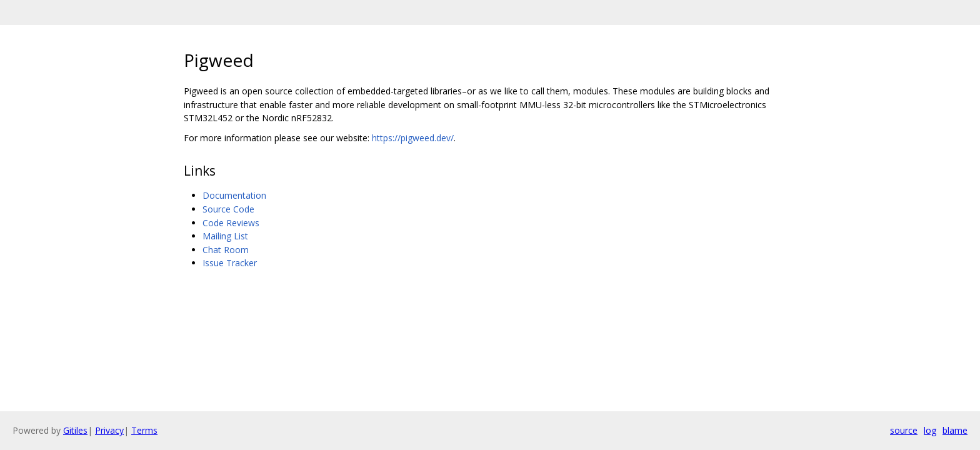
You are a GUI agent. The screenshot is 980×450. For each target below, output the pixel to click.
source (904, 430)
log (930, 430)
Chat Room (226, 250)
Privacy (109, 430)
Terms (144, 430)
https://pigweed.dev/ (413, 138)
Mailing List (225, 236)
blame (955, 430)
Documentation (234, 195)
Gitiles (75, 430)
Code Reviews (231, 223)
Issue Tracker (230, 263)
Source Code (228, 209)
